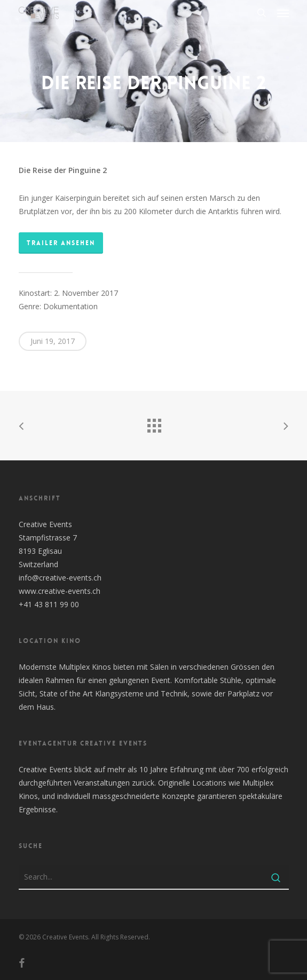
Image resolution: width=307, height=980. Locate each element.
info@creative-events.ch (60, 578)
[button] (283, 13)
